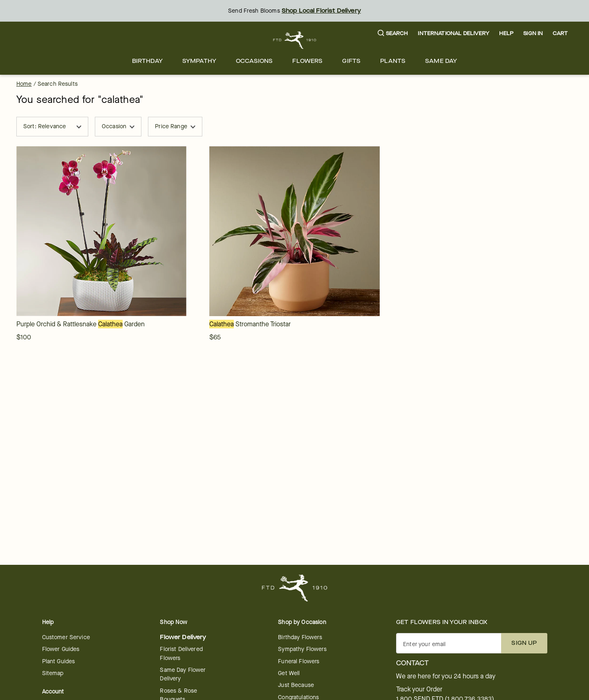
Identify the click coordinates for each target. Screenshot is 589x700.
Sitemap (53, 673)
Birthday (147, 61)
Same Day (441, 61)
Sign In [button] (533, 33)
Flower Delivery (183, 637)
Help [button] (506, 33)
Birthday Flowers (300, 637)
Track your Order (419, 689)
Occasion (118, 126)
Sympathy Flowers (302, 649)
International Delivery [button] (453, 33)
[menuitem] (147, 61)
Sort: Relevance (52, 126)
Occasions (254, 61)
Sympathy (199, 61)
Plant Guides (59, 661)
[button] (393, 34)
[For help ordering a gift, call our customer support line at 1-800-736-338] (294, 40)
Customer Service (66, 637)
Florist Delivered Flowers (181, 653)
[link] (101, 231)
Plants (393, 61)
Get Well (289, 673)
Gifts (351, 61)
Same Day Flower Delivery (183, 674)
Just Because (296, 685)
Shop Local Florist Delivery (321, 11)
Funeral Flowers (299, 661)
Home (24, 84)
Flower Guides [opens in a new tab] (61, 649)
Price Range (175, 126)
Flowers (307, 61)
